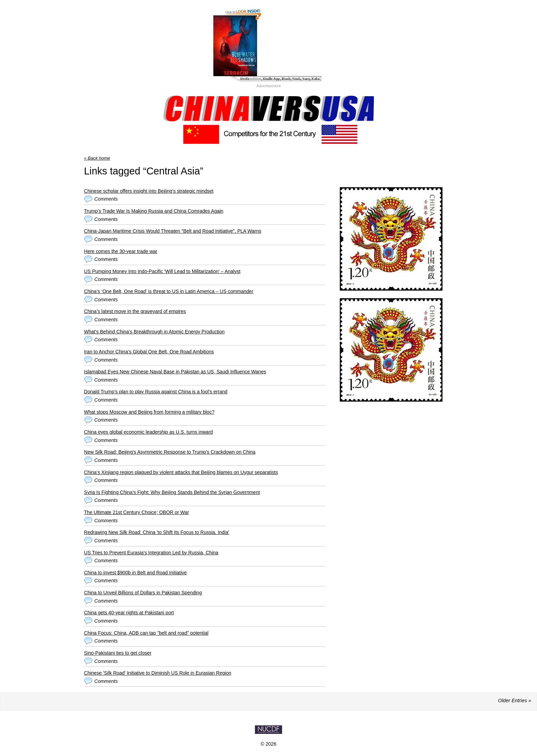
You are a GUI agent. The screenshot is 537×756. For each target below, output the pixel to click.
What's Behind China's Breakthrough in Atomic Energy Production (155, 332)
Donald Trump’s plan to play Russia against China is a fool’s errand (156, 392)
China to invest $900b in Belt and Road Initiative (136, 573)
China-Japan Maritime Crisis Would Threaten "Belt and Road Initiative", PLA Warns (173, 231)
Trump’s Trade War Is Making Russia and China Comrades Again (154, 211)
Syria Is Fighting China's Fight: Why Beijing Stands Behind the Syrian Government (172, 492)
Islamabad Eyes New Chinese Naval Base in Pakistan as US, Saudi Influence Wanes (175, 372)
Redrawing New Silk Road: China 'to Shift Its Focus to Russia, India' (157, 532)
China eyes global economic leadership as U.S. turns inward (149, 432)
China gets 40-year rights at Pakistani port (129, 613)
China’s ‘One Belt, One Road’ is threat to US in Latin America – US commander (169, 291)
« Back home (97, 158)
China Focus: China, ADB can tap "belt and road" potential (146, 633)
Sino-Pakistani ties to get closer (118, 653)
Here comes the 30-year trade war (121, 251)
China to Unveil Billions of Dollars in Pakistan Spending (143, 593)
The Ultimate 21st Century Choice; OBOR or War (137, 512)
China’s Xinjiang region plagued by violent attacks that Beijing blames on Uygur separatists (181, 472)
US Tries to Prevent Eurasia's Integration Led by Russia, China (151, 553)
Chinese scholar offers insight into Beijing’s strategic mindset (149, 191)
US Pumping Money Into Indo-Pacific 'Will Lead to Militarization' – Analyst (162, 271)
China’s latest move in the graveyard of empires (135, 311)
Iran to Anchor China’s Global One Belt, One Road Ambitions (149, 352)
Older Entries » (515, 700)
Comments (106, 199)
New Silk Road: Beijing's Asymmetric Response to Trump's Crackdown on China (170, 452)
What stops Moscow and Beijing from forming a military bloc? (149, 412)
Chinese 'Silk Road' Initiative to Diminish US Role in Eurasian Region (158, 673)
